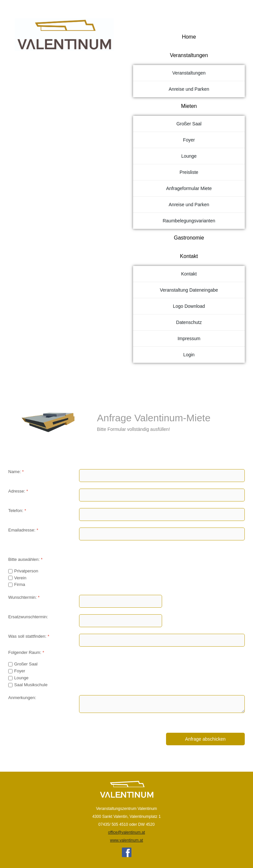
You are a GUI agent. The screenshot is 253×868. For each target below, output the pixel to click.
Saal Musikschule (31, 685)
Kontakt (189, 256)
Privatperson (26, 571)
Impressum (189, 338)
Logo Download (189, 306)
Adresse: (18, 491)
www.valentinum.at (126, 840)
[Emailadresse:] (162, 534)
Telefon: (17, 511)
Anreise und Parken (189, 89)
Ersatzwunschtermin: (28, 617)
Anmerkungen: (22, 698)
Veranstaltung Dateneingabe (189, 290)
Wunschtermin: (24, 597)
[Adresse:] (162, 495)
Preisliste (189, 172)
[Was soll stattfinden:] (162, 640)
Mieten (189, 106)
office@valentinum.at (126, 832)
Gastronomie (189, 238)
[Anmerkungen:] (162, 704)
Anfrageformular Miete (189, 188)
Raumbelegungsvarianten (189, 221)
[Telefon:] (162, 514)
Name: (16, 472)
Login (189, 355)
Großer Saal (189, 124)
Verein (20, 578)
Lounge (189, 156)
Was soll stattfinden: (29, 636)
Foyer (189, 140)
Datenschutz (189, 322)
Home (189, 37)
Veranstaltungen (189, 55)
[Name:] (162, 476)
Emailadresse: (23, 530)
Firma (20, 584)
